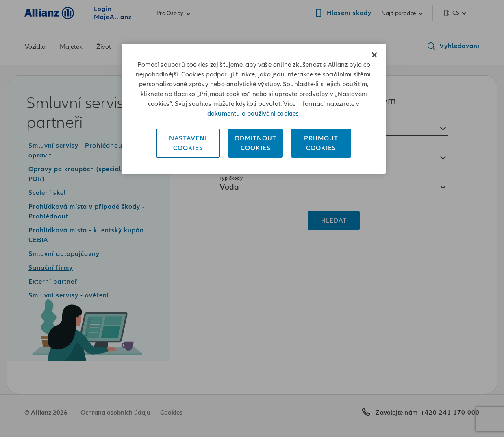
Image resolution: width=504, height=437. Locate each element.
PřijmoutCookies (321, 143)
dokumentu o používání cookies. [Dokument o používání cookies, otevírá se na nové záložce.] (254, 114)
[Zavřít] (374, 55)
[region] (254, 109)
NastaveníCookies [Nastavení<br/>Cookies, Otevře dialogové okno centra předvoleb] (188, 143)
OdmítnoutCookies (255, 143)
